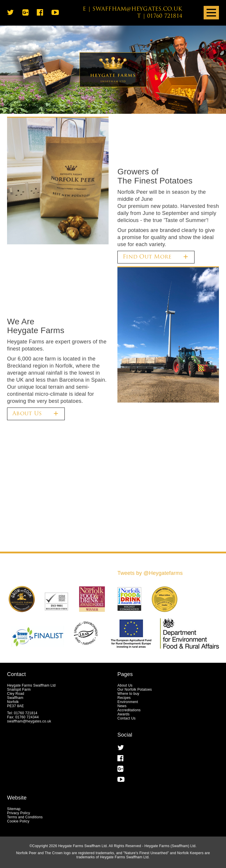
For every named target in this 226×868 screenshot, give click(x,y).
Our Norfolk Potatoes (135, 690)
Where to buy (128, 694)
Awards (123, 714)
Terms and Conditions (25, 817)
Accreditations (129, 710)
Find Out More (156, 257)
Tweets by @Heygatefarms (150, 573)
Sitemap (14, 809)
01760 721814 (165, 16)
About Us (36, 413)
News (122, 706)
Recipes (124, 698)
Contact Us (127, 718)
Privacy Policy (19, 813)
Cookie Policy (18, 821)
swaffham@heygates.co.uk (137, 9)
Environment (128, 702)
